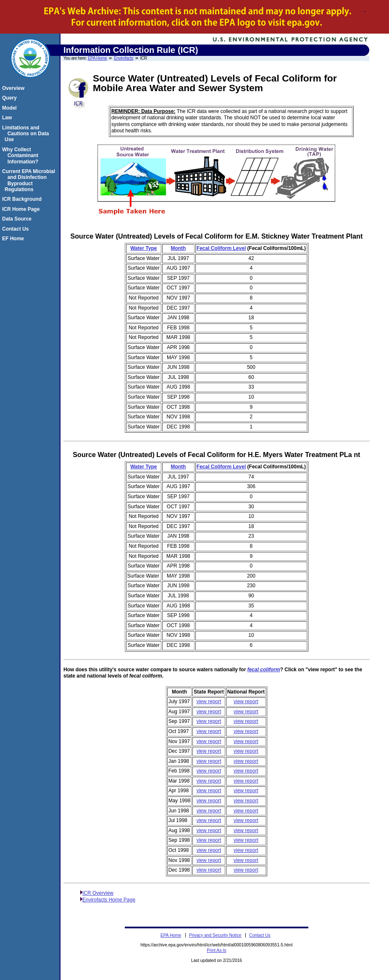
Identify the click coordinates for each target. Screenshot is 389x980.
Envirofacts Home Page (109, 900)
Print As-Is (216, 950)
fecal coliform (264, 670)
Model (11, 108)
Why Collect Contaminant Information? (21, 156)
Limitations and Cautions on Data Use (27, 134)
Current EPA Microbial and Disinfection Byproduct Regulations (30, 180)
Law (8, 118)
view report (209, 702)
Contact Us (17, 229)
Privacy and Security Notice (215, 935)
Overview (14, 88)
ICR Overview (98, 893)
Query (11, 98)
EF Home (14, 239)
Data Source (18, 219)
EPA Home (97, 58)
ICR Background (23, 199)
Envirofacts (124, 58)
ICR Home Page (22, 209)
